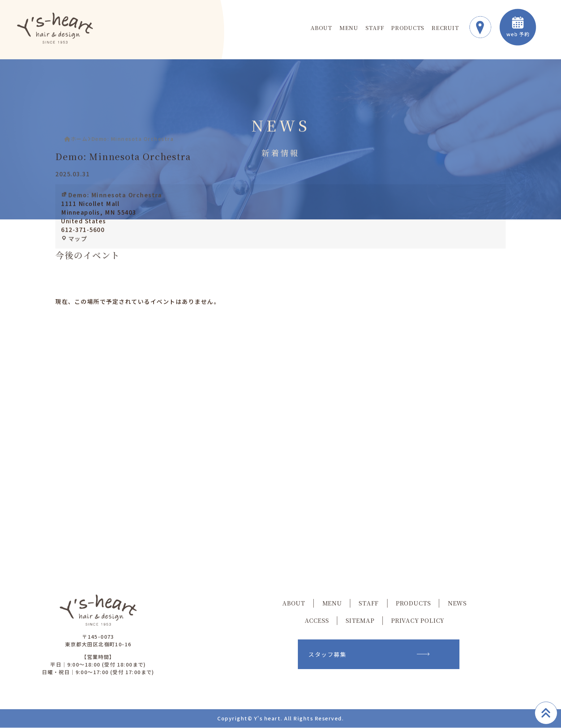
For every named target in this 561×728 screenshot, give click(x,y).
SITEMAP (360, 621)
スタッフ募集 (369, 655)
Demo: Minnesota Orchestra (112, 201)
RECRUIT (445, 28)
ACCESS (317, 621)
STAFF (375, 28)
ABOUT (321, 28)
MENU (349, 28)
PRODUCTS (408, 28)
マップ (75, 245)
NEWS (457, 603)
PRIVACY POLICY (418, 621)
